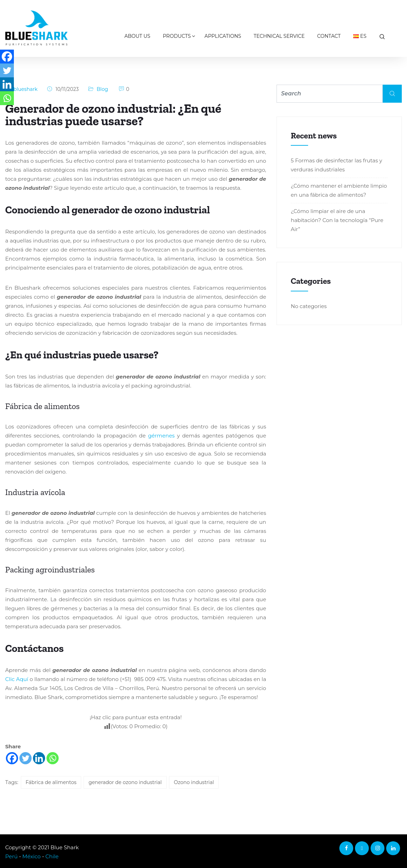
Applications (223, 36)
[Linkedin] (39, 758)
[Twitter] (26, 758)
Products (177, 36)
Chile (52, 856)
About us (138, 36)
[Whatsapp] (53, 758)
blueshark (26, 89)
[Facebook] (12, 758)
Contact (329, 36)
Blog (103, 89)
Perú (11, 856)
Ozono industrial (194, 782)
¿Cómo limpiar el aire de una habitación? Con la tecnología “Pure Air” (337, 220)
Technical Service (279, 36)
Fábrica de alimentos (51, 782)
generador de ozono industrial (125, 782)
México (31, 856)
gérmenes (162, 436)
